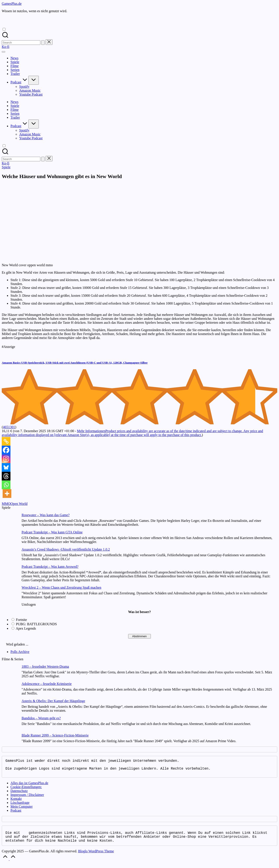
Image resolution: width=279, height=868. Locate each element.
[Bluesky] (6, 467)
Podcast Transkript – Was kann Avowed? (50, 567)
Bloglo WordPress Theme (96, 856)
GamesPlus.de (12, 4)
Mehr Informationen (132, 433)
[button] (43, 43)
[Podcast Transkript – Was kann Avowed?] (10, 573)
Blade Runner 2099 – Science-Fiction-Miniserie (55, 735)
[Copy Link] (6, 441)
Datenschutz (19, 794)
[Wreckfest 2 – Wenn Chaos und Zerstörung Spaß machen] (10, 594)
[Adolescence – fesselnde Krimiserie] (10, 690)
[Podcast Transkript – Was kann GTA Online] (10, 539)
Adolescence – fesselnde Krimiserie (47, 684)
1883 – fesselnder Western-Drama (45, 667)
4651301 (9, 427)
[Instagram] (6, 459)
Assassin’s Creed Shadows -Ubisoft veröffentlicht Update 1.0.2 (66, 549)
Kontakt (16, 802)
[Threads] (6, 476)
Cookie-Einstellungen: (26, 790)
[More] (7, 494)
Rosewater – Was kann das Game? (46, 515)
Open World (19, 504)
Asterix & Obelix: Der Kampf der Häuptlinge (53, 701)
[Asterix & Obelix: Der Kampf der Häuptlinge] (10, 708)
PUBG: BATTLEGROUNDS (36, 624)
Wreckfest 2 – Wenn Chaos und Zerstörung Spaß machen (61, 587)
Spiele (6, 167)
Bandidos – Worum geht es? (41, 718)
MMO (6, 504)
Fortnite (21, 620)
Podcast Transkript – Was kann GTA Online (52, 532)
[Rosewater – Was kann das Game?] (10, 522)
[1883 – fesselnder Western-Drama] (10, 673)
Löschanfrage (20, 806)
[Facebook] (6, 450)
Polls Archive (20, 652)
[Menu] (3, 52)
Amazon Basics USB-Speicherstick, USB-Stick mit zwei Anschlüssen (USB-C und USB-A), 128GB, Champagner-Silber (75, 363)
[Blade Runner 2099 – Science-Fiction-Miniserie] (10, 742)
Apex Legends (26, 628)
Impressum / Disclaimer (27, 798)
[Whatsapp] (6, 485)
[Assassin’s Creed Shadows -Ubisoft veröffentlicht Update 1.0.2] (10, 556)
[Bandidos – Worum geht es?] (10, 725)
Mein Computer (22, 810)
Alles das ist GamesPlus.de (29, 786)
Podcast (16, 814)
